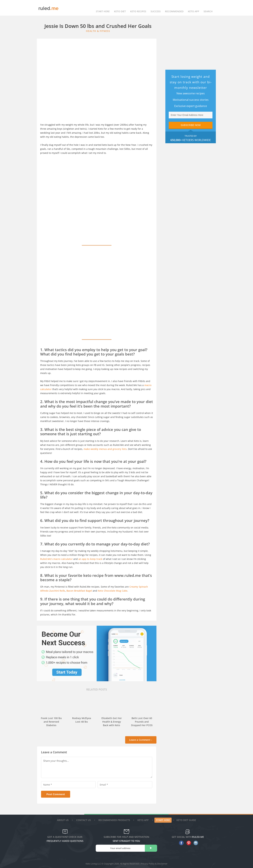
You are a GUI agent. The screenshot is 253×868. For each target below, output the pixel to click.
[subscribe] (151, 848)
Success (156, 8)
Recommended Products (115, 820)
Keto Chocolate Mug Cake (113, 591)
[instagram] (195, 843)
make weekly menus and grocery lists (105, 449)
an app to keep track (90, 559)
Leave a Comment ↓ (141, 740)
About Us (63, 820)
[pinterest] (188, 843)
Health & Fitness (98, 31)
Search (208, 8)
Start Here (103, 8)
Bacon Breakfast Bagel (79, 591)
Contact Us (84, 820)
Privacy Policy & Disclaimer (154, 864)
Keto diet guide (186, 820)
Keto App (143, 820)
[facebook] (181, 843)
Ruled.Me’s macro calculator (56, 559)
